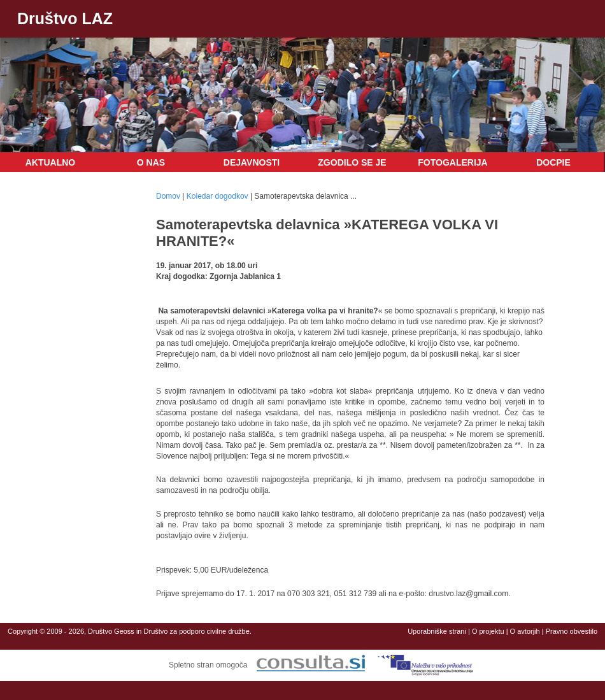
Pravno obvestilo (572, 631)
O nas (151, 162)
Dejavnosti (252, 162)
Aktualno (51, 162)
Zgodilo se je (352, 162)
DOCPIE (553, 162)
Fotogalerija (452, 162)
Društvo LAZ (65, 18)
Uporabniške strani (437, 631)
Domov (168, 196)
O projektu (488, 631)
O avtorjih (525, 631)
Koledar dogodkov (217, 196)
